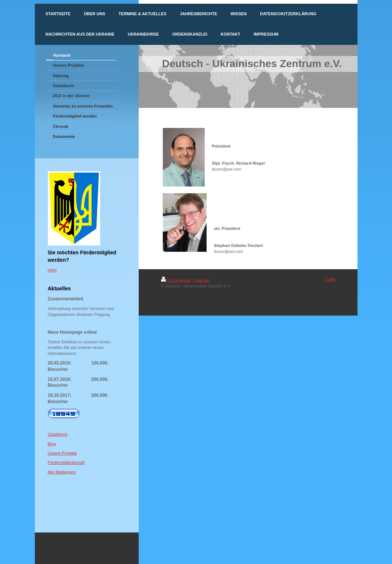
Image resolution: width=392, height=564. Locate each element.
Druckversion (176, 280)
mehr (52, 270)
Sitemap (202, 280)
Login (330, 279)
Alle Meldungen (62, 472)
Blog (52, 444)
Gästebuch (58, 434)
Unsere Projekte (62, 453)
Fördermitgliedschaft (66, 462)
